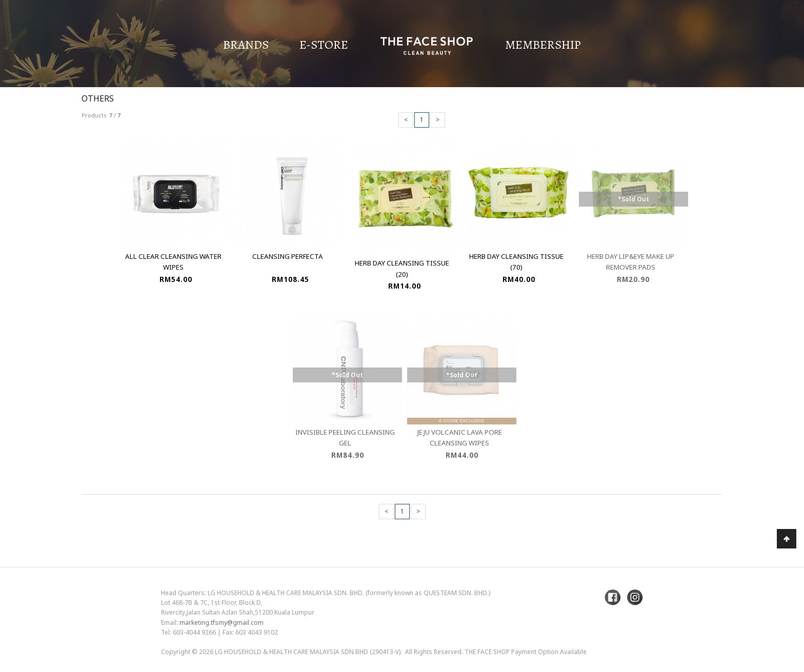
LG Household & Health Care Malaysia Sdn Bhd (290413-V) (308, 652)
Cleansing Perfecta (288, 256)
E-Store (324, 45)
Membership (543, 45)
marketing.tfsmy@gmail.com (222, 623)
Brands (246, 45)
